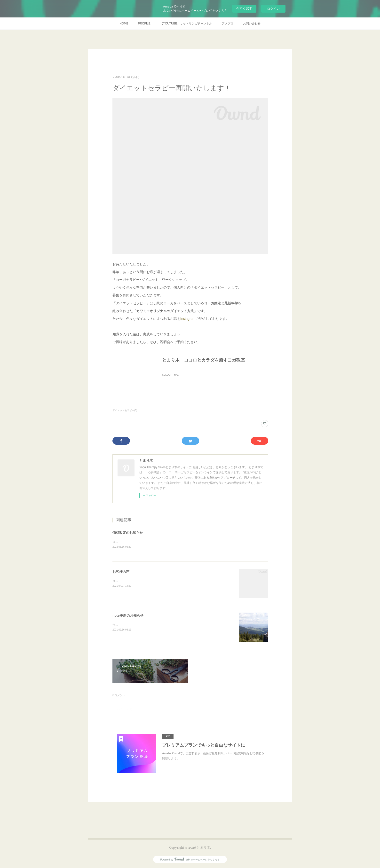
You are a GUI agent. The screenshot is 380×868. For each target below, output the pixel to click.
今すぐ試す (244, 8)
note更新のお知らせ (128, 616)
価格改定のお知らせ (128, 533)
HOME (124, 24)
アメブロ (228, 24)
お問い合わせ (252, 24)
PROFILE (144, 24)
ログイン (273, 9)
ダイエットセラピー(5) (125, 410)
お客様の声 (121, 572)
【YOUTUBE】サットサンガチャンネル (186, 24)
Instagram (188, 319)
